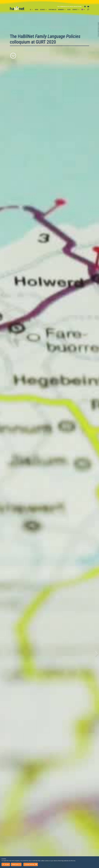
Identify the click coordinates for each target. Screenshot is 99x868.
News (37, 10)
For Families (52, 10)
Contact (75, 10)
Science (42, 10)
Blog (69, 10)
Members (61, 10)
